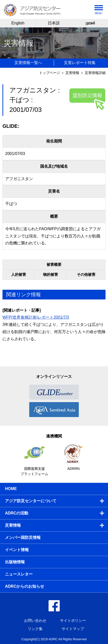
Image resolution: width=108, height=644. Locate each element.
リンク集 (35, 629)
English (18, 23)
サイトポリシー (73, 620)
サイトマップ (73, 629)
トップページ (50, 73)
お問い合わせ (35, 620)
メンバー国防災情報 (23, 537)
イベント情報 (17, 550)
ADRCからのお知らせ (25, 586)
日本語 (54, 23)
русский (90, 23)
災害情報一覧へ (28, 63)
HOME (11, 489)
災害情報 (72, 73)
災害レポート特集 (80, 63)
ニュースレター (19, 574)
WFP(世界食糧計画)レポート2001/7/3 (36, 317)
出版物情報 (15, 562)
